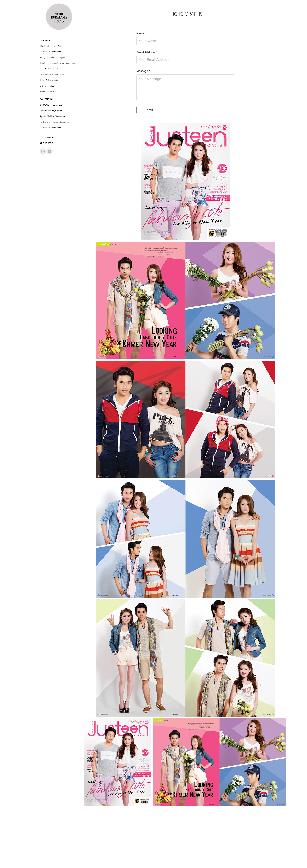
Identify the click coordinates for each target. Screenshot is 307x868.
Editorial (45, 40)
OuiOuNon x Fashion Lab (51, 105)
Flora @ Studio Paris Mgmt (51, 69)
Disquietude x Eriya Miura (51, 46)
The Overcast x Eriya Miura (52, 74)
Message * (143, 71)
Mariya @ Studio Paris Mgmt (52, 57)
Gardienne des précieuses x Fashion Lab (57, 63)
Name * (141, 33)
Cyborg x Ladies (47, 86)
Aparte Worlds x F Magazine (53, 116)
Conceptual (47, 99)
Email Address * (147, 52)
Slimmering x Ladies (48, 91)
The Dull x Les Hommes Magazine (55, 122)
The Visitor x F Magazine (50, 52)
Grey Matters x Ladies (49, 80)
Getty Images (47, 138)
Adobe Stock (47, 143)
